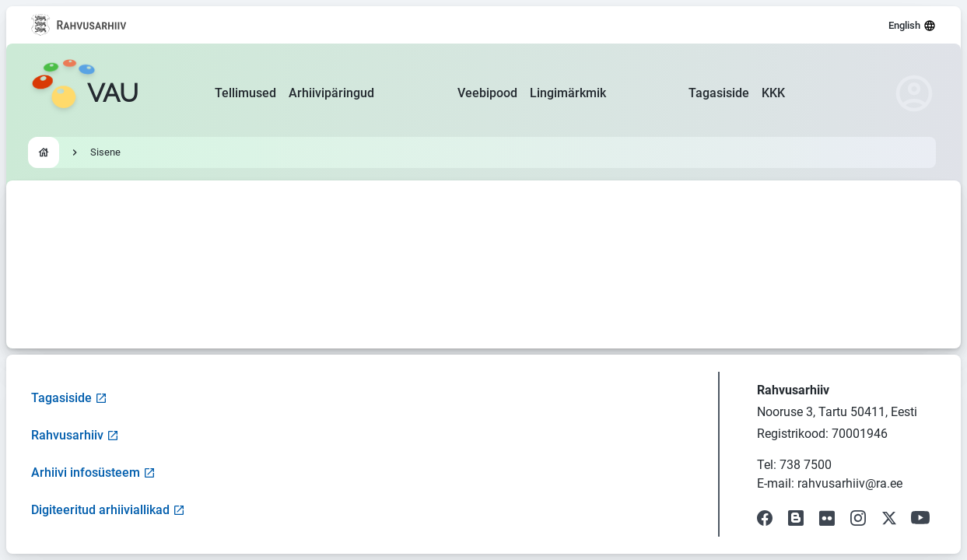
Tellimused (245, 93)
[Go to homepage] (85, 93)
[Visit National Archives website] (79, 25)
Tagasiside (719, 93)
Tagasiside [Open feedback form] (69, 398)
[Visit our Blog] (796, 518)
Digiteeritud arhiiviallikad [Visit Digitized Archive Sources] (108, 510)
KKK (773, 93)
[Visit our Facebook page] (765, 518)
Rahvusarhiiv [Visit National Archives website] (75, 435)
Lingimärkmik (568, 93)
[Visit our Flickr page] (827, 518)
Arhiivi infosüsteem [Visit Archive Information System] (93, 472)
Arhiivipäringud (331, 93)
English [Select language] (912, 26)
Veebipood (487, 93)
